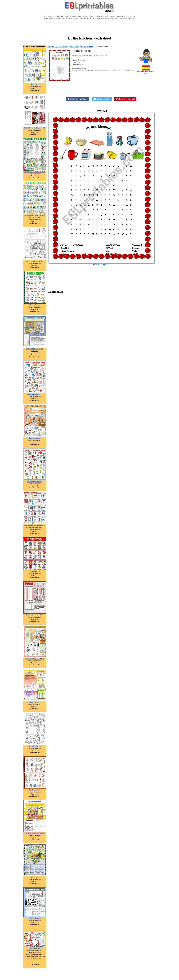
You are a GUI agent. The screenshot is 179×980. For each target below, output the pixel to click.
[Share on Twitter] (102, 99)
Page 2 (104, 264)
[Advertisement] (89, 27)
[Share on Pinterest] (125, 99)
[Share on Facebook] (78, 99)
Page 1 (96, 264)
